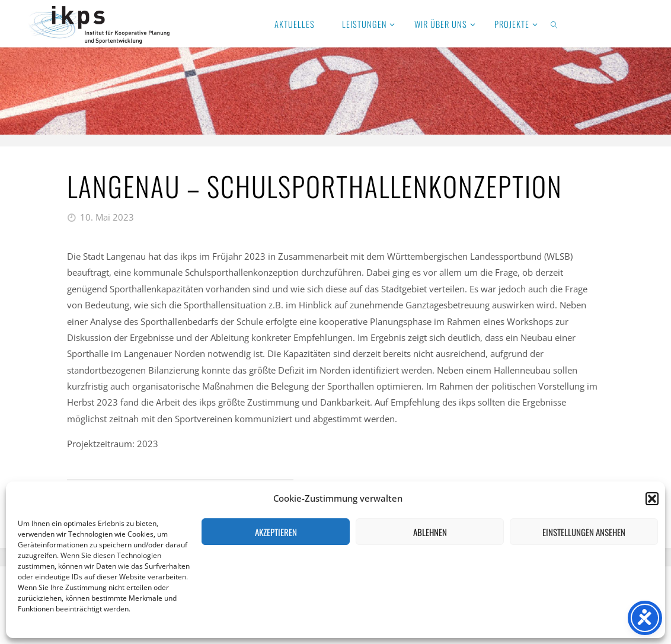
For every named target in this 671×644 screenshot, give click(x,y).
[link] (555, 24)
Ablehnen (430, 532)
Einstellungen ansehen (584, 532)
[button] (652, 499)
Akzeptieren (276, 532)
